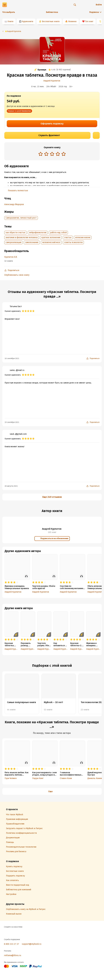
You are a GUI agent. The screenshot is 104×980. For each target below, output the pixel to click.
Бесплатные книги (51, 21)
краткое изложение (51, 237)
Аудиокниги (28, 21)
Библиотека (52, 12)
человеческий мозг (51, 242)
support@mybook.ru (32, 944)
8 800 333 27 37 (12, 944)
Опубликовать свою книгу (17, 275)
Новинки (72, 21)
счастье (68, 237)
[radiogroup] (52, 154)
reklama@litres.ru (13, 955)
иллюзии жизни (83, 237)
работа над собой (58, 233)
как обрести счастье (15, 233)
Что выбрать (9, 12)
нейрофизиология (38, 233)
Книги (10, 21)
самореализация (13, 242)
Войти (99, 5)
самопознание (32, 242)
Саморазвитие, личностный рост (21, 218)
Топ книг (89, 21)
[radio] (41, 154)
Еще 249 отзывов (52, 497)
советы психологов (73, 242)
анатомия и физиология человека (22, 237)
